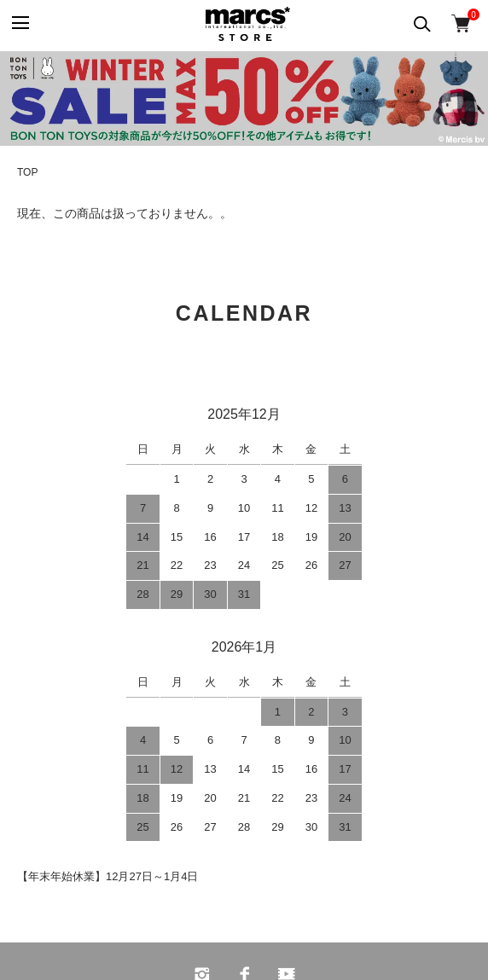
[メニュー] (19, 23)
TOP (27, 172)
